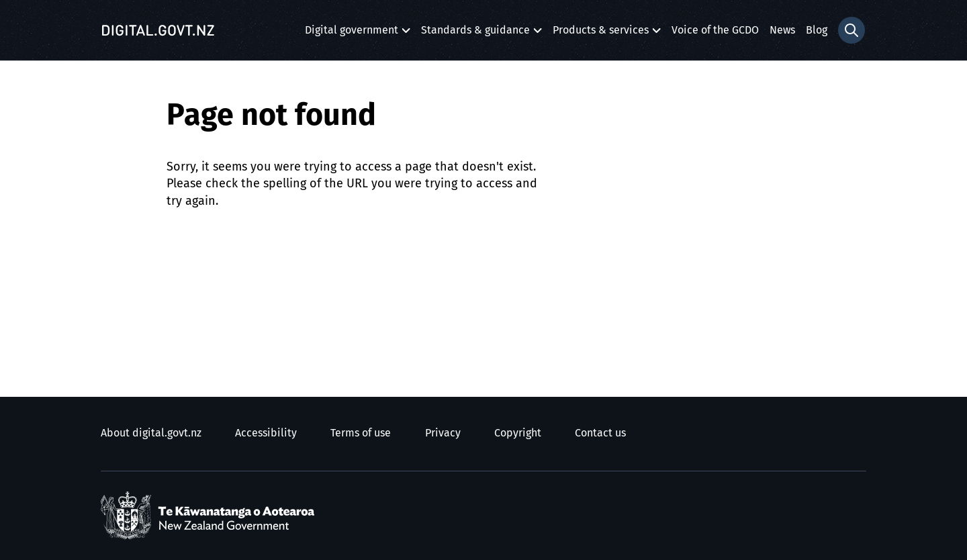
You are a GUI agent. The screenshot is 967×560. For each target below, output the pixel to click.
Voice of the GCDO (715, 30)
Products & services (601, 34)
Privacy (443, 433)
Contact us (600, 433)
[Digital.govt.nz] (158, 30)
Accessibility (266, 433)
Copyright (518, 433)
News (782, 30)
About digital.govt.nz (151, 433)
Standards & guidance (475, 34)
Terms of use (361, 433)
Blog (817, 30)
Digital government (352, 34)
